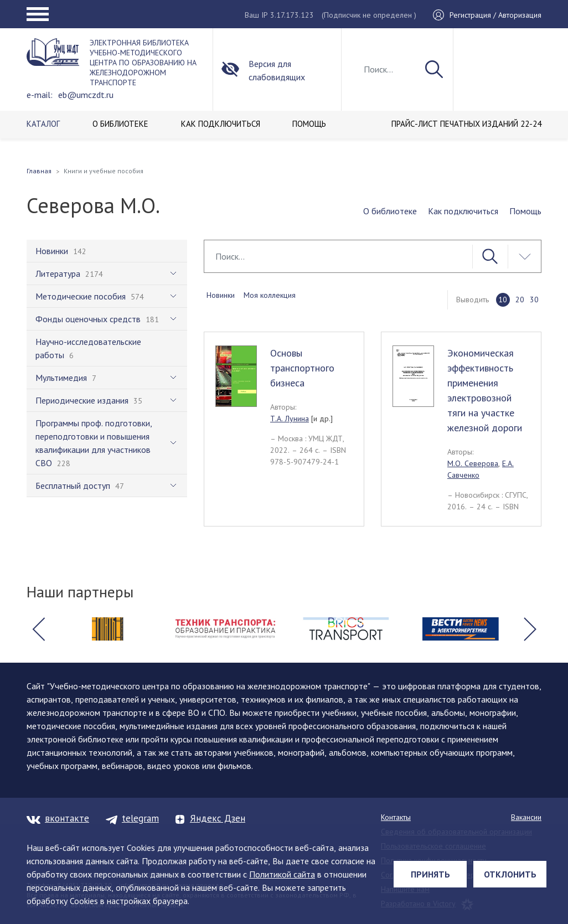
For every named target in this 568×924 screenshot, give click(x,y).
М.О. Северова (473, 463)
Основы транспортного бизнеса (302, 368)
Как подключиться (463, 211)
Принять (430, 874)
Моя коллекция (270, 295)
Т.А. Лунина (290, 419)
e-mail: (40, 95)
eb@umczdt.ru (86, 95)
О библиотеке (390, 211)
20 (520, 300)
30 (534, 300)
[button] (38, 629)
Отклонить (510, 874)
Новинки (221, 295)
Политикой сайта (282, 874)
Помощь (525, 211)
